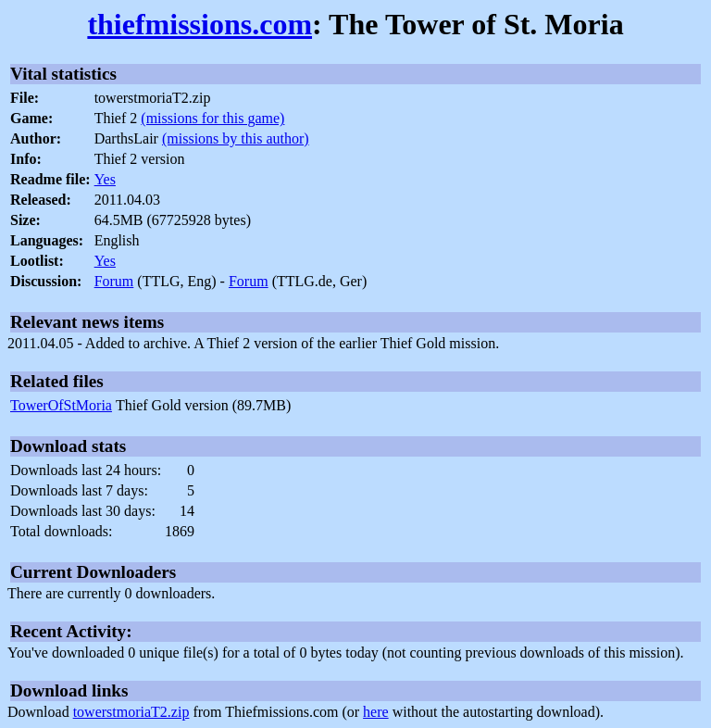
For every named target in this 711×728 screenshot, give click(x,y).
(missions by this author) (236, 138)
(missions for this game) (212, 118)
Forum (114, 281)
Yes (105, 179)
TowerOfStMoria (61, 405)
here (376, 712)
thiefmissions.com (200, 24)
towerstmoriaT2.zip (131, 712)
